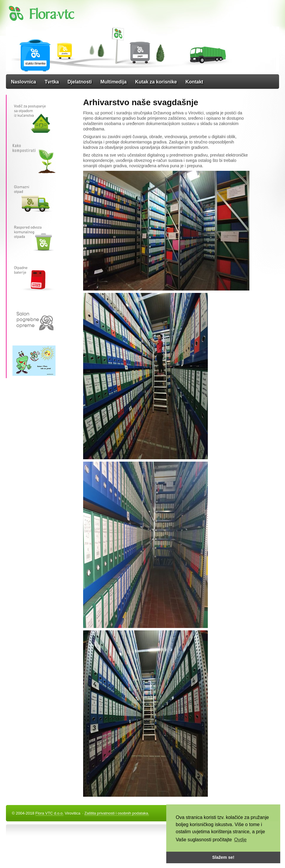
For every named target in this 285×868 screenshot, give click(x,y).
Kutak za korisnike (156, 82)
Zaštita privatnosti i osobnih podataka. (117, 813)
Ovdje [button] (240, 840)
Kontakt (194, 82)
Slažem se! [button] (223, 857)
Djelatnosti (80, 82)
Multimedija (113, 82)
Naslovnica (23, 82)
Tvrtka (52, 82)
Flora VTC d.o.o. (49, 813)
